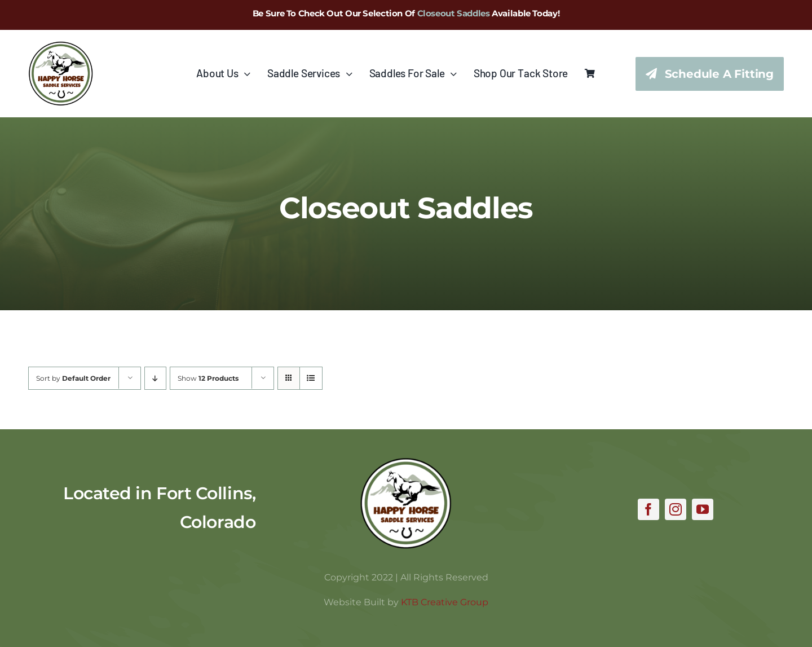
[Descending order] (155, 378)
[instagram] (676, 509)
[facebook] (648, 509)
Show (208, 378)
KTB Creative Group (445, 602)
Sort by (73, 378)
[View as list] (311, 378)
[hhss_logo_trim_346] (61, 46)
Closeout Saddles (454, 13)
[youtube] (703, 509)
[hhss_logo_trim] (406, 463)
